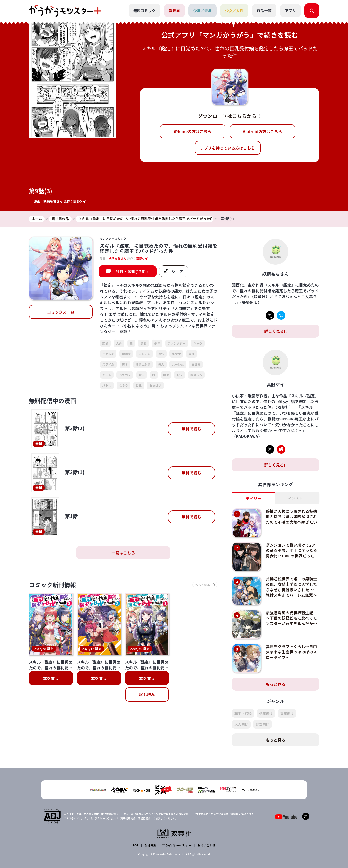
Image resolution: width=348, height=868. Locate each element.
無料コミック (145, 11)
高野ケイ (80, 201)
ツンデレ (144, 354)
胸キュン (196, 375)
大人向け (241, 724)
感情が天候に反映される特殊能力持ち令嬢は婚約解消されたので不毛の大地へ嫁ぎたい (291, 517)
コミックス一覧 (61, 312)
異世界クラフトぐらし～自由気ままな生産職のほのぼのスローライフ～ (291, 652)
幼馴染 (126, 354)
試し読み (147, 694)
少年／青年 (203, 11)
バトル (107, 385)
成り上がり (143, 364)
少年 (157, 343)
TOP (136, 845)
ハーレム (178, 364)
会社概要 (150, 845)
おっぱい (155, 385)
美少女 (176, 354)
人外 (119, 343)
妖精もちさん (53, 201)
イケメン (108, 354)
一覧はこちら (123, 553)
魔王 (142, 375)
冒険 (192, 354)
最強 (161, 354)
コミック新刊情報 (53, 585)
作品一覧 (264, 11)
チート (107, 375)
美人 (161, 364)
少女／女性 (234, 11)
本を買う (51, 678)
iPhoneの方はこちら (193, 131)
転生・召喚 (243, 713)
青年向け (287, 713)
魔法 (166, 375)
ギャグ (198, 343)
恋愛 (105, 343)
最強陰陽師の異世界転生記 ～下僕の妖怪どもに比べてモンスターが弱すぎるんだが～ (291, 618)
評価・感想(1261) (132, 271)
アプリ (290, 11)
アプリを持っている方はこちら (228, 148)
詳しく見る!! (275, 331)
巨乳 (139, 385)
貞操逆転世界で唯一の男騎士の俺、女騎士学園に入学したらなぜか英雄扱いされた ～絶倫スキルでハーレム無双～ (291, 587)
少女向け (262, 724)
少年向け (266, 713)
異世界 (174, 11)
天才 (125, 364)
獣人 (180, 375)
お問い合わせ (206, 845)
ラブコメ (125, 375)
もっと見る (275, 684)
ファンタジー (177, 343)
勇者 (143, 343)
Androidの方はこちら (263, 131)
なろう (124, 385)
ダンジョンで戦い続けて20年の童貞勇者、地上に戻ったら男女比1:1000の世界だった (292, 550)
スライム (108, 364)
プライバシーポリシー (177, 845)
